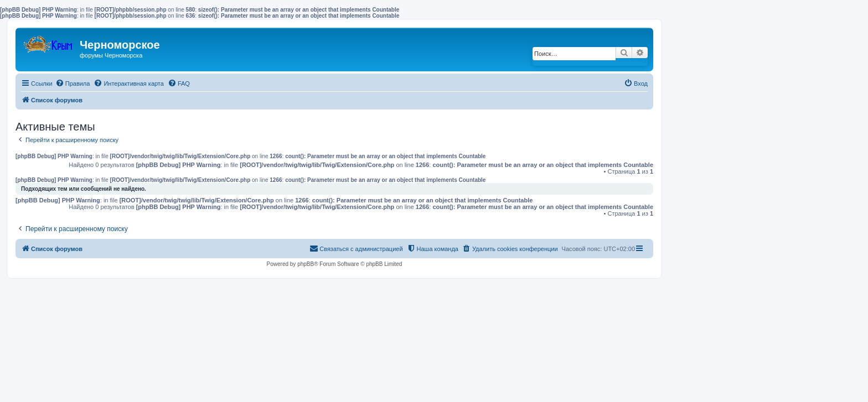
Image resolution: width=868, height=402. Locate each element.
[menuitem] (73, 83)
